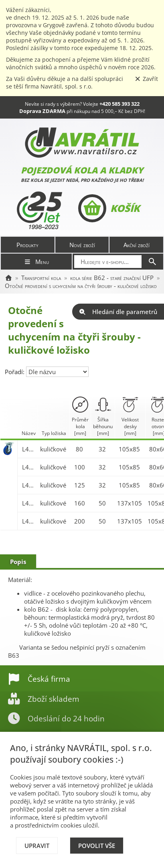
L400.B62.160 (29, 503)
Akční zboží (137, 245)
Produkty (27, 245)
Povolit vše (97, 846)
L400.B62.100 (29, 467)
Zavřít (146, 79)
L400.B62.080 (29, 449)
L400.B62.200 (29, 521)
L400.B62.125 (29, 485)
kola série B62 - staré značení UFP (112, 278)
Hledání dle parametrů (118, 312)
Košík (109, 208)
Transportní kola (41, 278)
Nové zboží (82, 245)
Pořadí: (15, 372)
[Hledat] (152, 262)
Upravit (37, 846)
